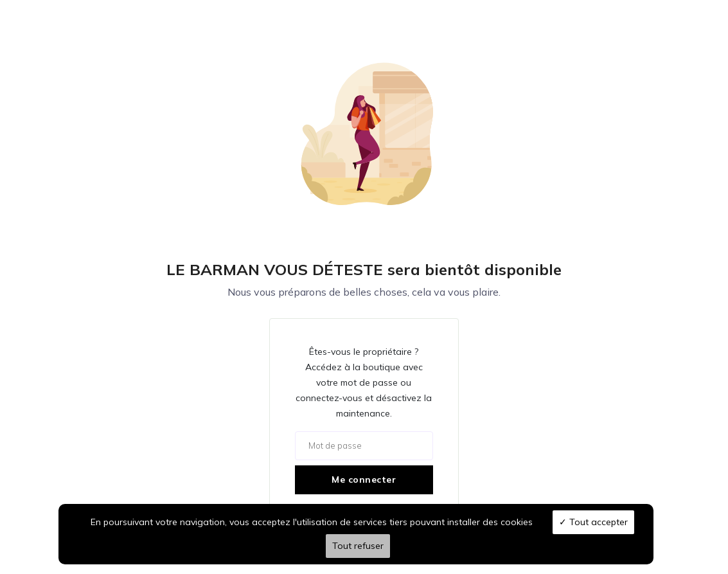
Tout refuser (358, 546)
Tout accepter (593, 522)
